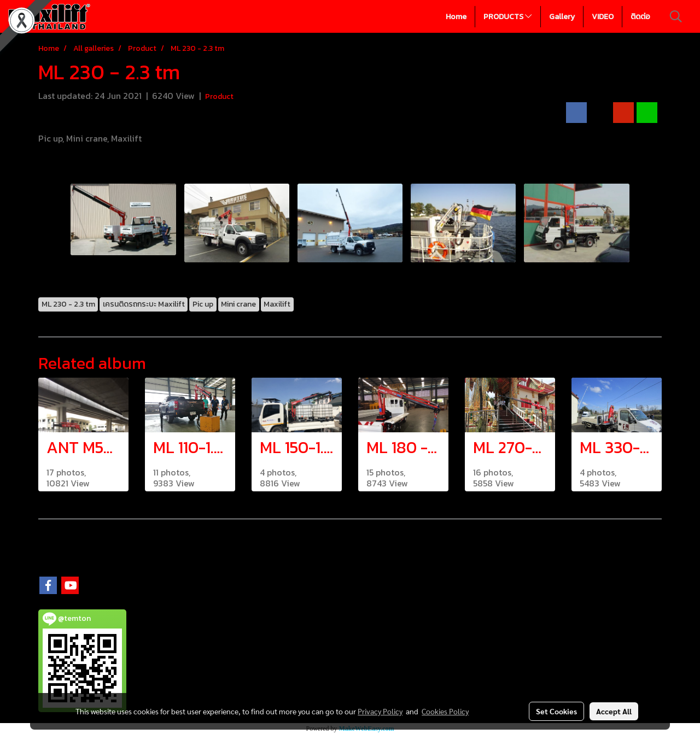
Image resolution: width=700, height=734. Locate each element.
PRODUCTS (507, 17)
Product (219, 96)
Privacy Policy (380, 711)
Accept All (614, 711)
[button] (676, 16)
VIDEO (603, 17)
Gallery (562, 17)
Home (456, 17)
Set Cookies (556, 711)
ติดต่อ (640, 17)
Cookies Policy (445, 711)
